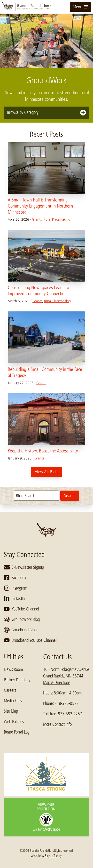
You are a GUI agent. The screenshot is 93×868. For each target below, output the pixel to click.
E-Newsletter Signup (24, 567)
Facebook (15, 578)
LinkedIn (14, 599)
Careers (10, 690)
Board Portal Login (18, 732)
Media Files (13, 701)
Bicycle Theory (53, 856)
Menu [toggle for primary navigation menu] (80, 7)
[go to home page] (46, 7)
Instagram (15, 588)
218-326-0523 (67, 703)
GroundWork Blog (22, 619)
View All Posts (46, 472)
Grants (37, 219)
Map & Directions (57, 683)
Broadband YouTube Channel (30, 640)
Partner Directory (17, 680)
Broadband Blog (20, 630)
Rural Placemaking (57, 219)
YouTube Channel (21, 609)
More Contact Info (57, 724)
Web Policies (14, 722)
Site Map (11, 711)
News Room (13, 669)
